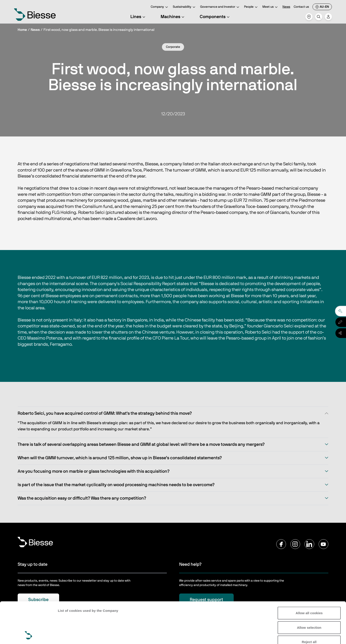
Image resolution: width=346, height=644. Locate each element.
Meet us (271, 7)
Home (22, 30)
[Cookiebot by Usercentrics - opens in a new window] (29, 635)
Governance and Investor (220, 7)
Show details (68, 635)
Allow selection (309, 589)
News (286, 7)
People (251, 7)
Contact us (301, 7)
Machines (173, 17)
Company (160, 7)
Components (215, 17)
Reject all (309, 603)
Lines (138, 17)
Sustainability (185, 7)
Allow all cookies (309, 574)
